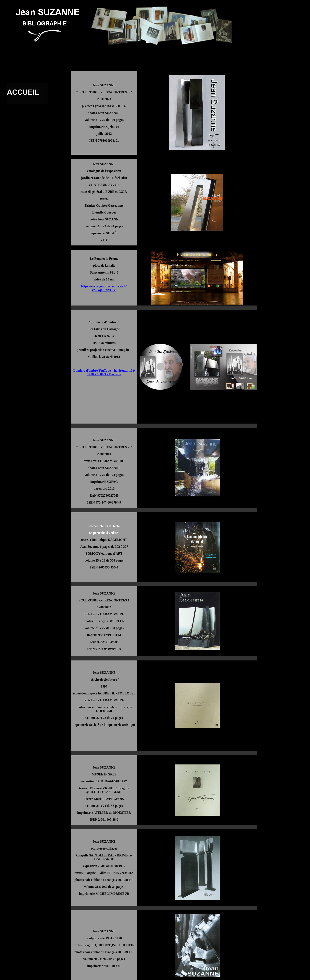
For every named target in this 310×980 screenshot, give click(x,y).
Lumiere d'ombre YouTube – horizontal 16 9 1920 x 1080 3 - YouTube (104, 372)
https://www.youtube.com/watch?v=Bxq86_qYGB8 (104, 288)
